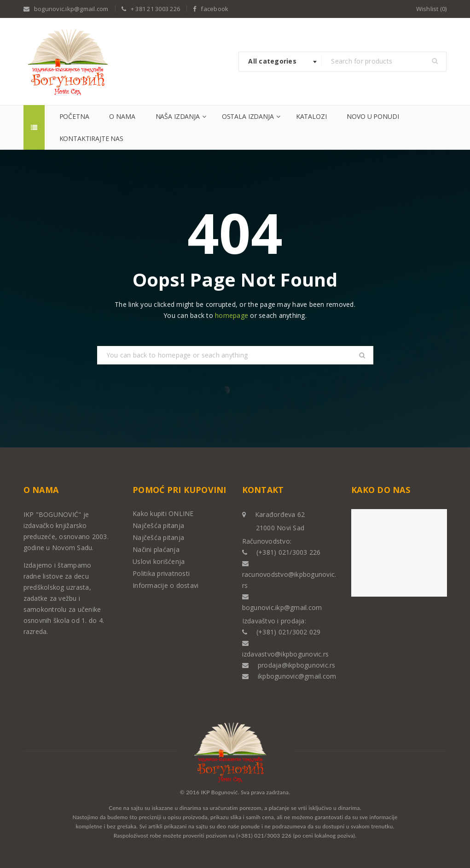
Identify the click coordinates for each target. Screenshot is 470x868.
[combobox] (280, 62)
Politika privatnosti (161, 573)
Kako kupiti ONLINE (163, 513)
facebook (215, 9)
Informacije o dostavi (165, 585)
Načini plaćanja (156, 549)
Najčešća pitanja (158, 525)
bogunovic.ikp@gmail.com (71, 9)
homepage (232, 315)
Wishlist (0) (432, 9)
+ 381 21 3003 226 (155, 9)
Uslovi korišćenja (159, 561)
